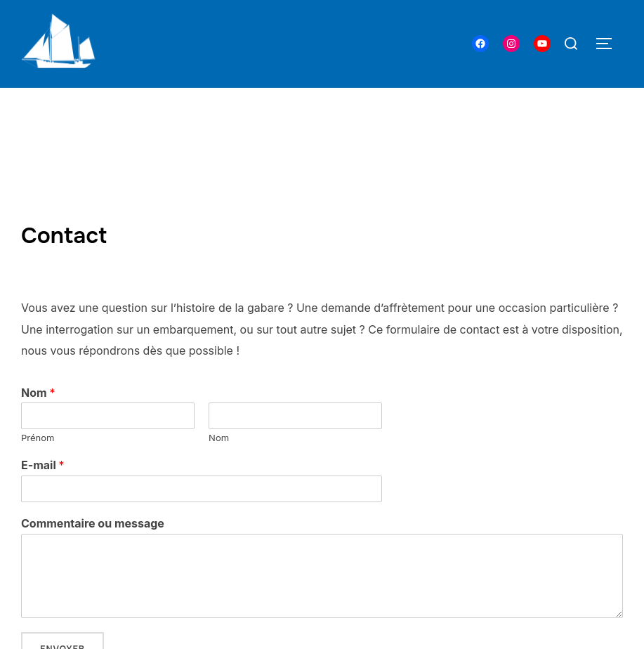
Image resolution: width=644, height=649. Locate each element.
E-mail (43, 465)
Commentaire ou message (93, 523)
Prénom (38, 438)
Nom (38, 393)
